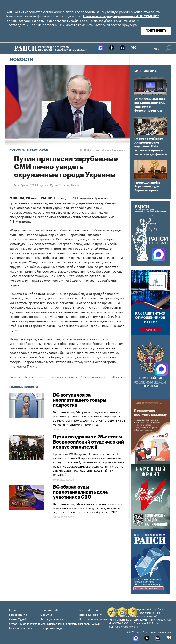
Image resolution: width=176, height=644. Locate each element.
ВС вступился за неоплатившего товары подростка (80, 400)
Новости (21, 60)
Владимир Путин (47, 185)
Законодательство (52, 619)
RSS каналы (118, 377)
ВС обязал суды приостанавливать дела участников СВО (80, 492)
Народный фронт (90, 614)
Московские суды (21, 628)
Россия (75, 185)
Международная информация (60, 623)
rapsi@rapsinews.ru (126, 626)
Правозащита (18, 614)
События (46, 614)
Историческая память (93, 619)
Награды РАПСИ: (90, 623)
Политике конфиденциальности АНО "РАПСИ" (121, 16)
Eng (155, 48)
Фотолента (142, 99)
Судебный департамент (25, 623)
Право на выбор (51, 610)
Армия (25, 185)
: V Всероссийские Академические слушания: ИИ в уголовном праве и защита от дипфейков (151, 146)
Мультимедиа (145, 71)
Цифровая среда (51, 628)
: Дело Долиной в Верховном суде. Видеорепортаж (147, 186)
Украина (64, 185)
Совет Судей (18, 619)
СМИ (33, 185)
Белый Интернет (90, 610)
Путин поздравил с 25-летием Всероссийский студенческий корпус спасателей (88, 442)
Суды (13, 610)
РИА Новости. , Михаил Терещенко (103, 150)
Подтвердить (156, 31)
